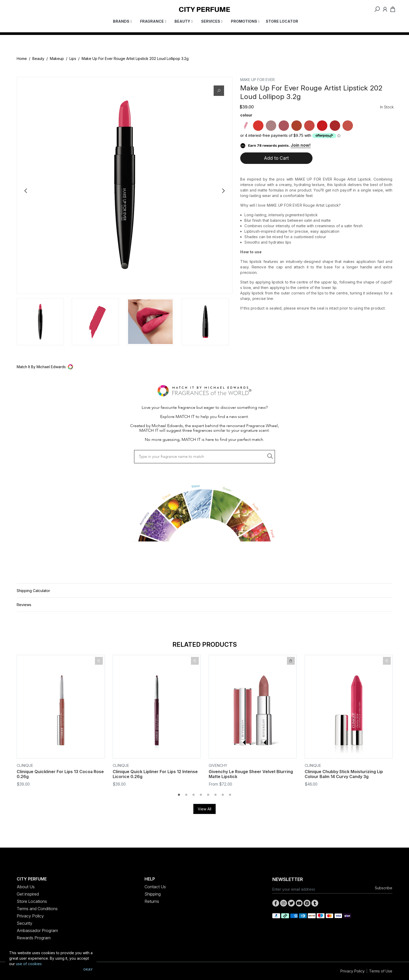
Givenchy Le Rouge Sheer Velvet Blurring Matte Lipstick (251, 774)
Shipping (153, 894)
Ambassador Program (37, 930)
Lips (73, 58)
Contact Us (155, 887)
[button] (204, 367)
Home (22, 58)
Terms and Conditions (37, 909)
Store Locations (32, 901)
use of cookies (29, 964)
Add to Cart (276, 158)
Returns (152, 901)
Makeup (57, 58)
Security (25, 923)
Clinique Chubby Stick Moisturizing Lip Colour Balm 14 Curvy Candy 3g (344, 774)
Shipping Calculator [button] (33, 591)
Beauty (38, 58)
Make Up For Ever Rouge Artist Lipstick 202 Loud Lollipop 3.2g (135, 58)
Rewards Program (34, 938)
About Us (26, 887)
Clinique (25, 765)
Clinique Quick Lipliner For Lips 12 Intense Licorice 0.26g (155, 774)
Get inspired (28, 894)
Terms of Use (381, 971)
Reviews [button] (24, 605)
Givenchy (218, 765)
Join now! (301, 145)
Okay (88, 969)
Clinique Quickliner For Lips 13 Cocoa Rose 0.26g (60, 774)
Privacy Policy (30, 916)
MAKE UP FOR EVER (257, 80)
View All (204, 809)
